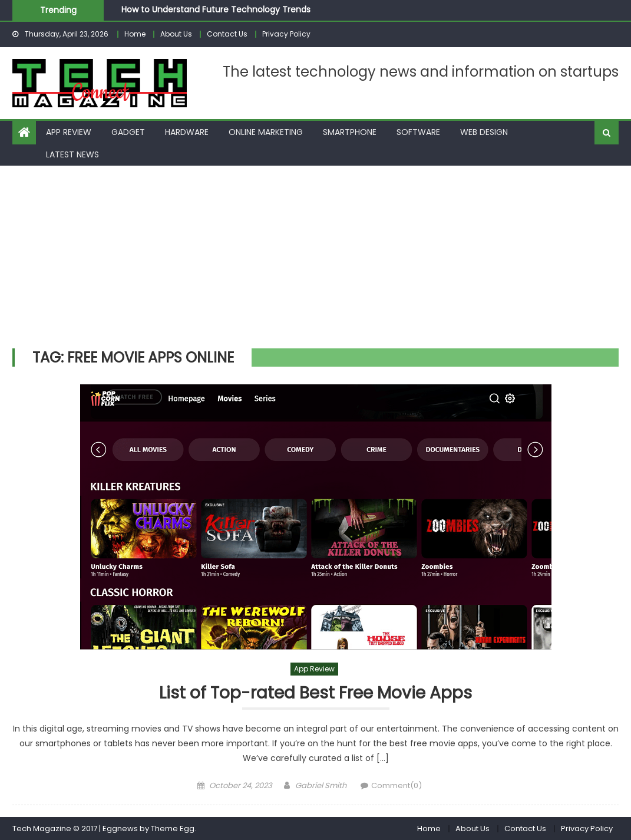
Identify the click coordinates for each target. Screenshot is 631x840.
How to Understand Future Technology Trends (216, 9)
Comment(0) (397, 785)
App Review (69, 132)
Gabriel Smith (321, 785)
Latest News (72, 154)
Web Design (484, 132)
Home (135, 34)
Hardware (187, 132)
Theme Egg (173, 829)
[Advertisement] (315, 254)
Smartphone (350, 132)
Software (418, 132)
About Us (176, 34)
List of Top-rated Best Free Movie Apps (315, 694)
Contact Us (227, 34)
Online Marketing (266, 132)
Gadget (128, 132)
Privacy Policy (286, 34)
